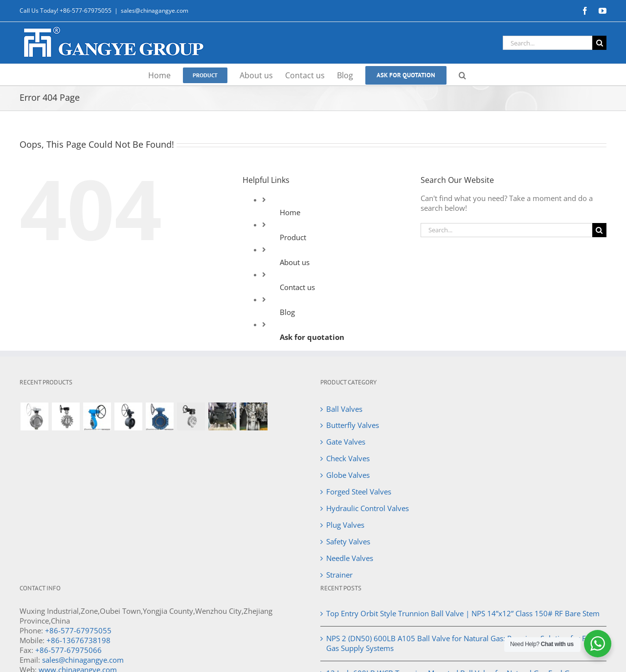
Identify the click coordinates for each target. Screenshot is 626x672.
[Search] (599, 43)
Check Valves (348, 458)
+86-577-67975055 (78, 630)
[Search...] (548, 43)
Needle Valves (350, 558)
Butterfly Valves (353, 425)
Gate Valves (346, 442)
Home (290, 212)
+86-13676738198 (78, 640)
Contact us (297, 287)
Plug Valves (345, 525)
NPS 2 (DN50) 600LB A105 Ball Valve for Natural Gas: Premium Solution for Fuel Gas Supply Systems (461, 643)
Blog (287, 312)
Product (293, 237)
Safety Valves (348, 541)
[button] (462, 75)
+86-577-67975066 (68, 650)
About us (295, 262)
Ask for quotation (312, 337)
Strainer (339, 575)
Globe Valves (348, 475)
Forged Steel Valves (359, 492)
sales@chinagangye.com (155, 11)
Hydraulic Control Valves (368, 508)
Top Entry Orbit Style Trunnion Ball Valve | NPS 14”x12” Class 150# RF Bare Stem (463, 613)
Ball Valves (344, 409)
